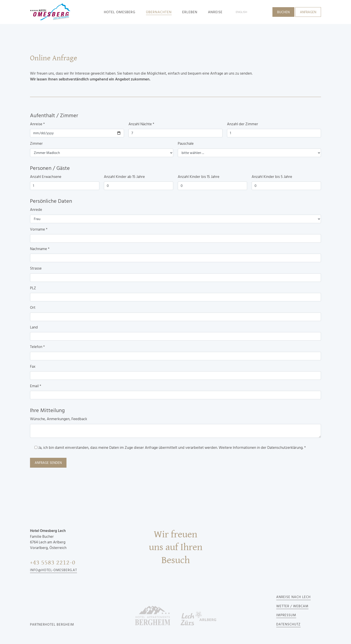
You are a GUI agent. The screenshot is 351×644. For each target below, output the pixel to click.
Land (34, 327)
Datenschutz (288, 625)
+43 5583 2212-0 (53, 563)
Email (36, 386)
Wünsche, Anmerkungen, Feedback (59, 419)
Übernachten (159, 12)
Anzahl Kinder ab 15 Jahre (124, 177)
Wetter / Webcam (292, 606)
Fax (33, 367)
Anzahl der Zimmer (243, 124)
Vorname (39, 229)
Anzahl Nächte (141, 124)
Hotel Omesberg (120, 12)
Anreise (37, 124)
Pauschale (186, 144)
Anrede (36, 210)
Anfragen (308, 12)
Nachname (40, 249)
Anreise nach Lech (293, 597)
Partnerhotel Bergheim (52, 625)
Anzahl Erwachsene (46, 177)
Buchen (283, 12)
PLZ (33, 288)
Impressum (286, 615)
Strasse (36, 268)
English (241, 12)
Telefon (37, 347)
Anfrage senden (48, 463)
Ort (33, 308)
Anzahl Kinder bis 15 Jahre (199, 177)
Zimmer (36, 144)
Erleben (190, 12)
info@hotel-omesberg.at (54, 570)
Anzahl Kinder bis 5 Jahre (272, 177)
